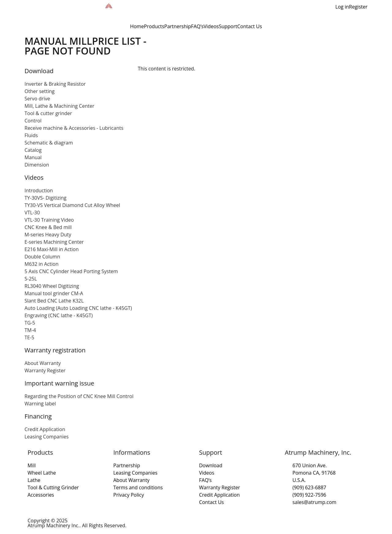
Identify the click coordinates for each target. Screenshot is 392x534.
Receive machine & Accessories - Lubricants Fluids (74, 132)
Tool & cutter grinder (48, 113)
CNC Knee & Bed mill (48, 227)
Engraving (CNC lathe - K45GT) (59, 315)
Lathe (34, 480)
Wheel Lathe (42, 473)
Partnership (177, 26)
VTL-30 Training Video (49, 220)
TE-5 (29, 337)
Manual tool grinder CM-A (54, 293)
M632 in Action (41, 264)
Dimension (37, 165)
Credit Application (45, 429)
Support (228, 26)
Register (358, 7)
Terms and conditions (138, 487)
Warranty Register (45, 370)
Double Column (42, 257)
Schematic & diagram (49, 143)
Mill (32, 465)
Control (33, 121)
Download (211, 465)
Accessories (41, 495)
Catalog (33, 150)
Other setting (40, 91)
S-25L (31, 279)
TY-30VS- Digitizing (45, 198)
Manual (33, 157)
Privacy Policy (129, 495)
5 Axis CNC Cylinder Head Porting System (71, 271)
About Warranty (43, 363)
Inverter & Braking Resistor (55, 84)
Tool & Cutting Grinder (53, 487)
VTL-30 (32, 212)
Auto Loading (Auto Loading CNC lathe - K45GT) (78, 308)
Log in (342, 7)
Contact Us (249, 26)
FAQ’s (197, 26)
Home (137, 26)
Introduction (39, 190)
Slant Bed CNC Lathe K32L (54, 301)
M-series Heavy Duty (48, 235)
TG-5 (30, 323)
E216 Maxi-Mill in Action (52, 249)
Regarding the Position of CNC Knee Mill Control (79, 396)
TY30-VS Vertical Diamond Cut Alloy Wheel (72, 205)
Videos (211, 26)
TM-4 (30, 330)
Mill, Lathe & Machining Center (59, 106)
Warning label (40, 404)
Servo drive (37, 99)
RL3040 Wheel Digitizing (52, 286)
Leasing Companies (47, 437)
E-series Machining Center (54, 242)
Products (154, 26)
